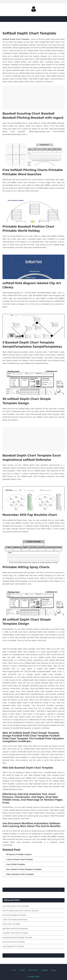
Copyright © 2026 (34, 977)
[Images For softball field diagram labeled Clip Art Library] (33, 267)
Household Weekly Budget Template (17, 937)
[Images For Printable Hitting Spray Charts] (33, 551)
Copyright (44, 970)
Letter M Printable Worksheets (15, 920)
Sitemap (54, 970)
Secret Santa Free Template (14, 942)
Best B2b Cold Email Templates (15, 928)
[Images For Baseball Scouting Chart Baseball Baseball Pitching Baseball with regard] (33, 97)
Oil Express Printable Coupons (19, 854)
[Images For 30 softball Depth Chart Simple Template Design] (33, 383)
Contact (22, 970)
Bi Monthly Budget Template (14, 915)
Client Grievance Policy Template (20, 874)
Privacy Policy (33, 970)
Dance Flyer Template (11, 924)
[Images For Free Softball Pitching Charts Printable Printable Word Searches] (33, 154)
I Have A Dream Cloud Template (20, 859)
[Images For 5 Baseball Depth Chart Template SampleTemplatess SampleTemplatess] (33, 326)
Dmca (14, 970)
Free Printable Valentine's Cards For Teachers (21, 911)
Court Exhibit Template (16, 864)
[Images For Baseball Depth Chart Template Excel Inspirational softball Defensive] (33, 439)
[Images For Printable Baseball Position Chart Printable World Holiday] (33, 210)
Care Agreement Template (13, 946)
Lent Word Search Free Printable (16, 906)
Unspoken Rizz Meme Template (15, 933)
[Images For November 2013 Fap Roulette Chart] (33, 499)
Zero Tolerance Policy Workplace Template (24, 869)
